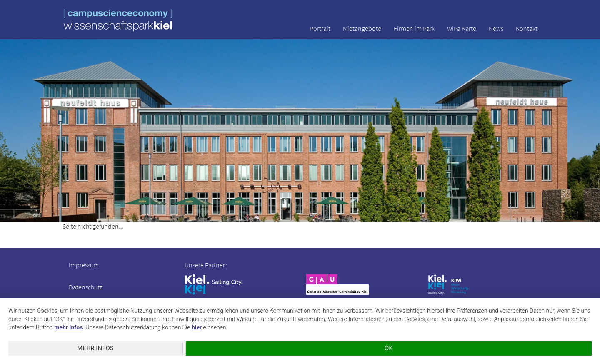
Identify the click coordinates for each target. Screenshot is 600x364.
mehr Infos (68, 327)
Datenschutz (85, 287)
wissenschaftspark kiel (118, 20)
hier (197, 327)
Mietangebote (362, 28)
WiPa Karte (462, 28)
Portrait (320, 28)
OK (389, 348)
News (496, 28)
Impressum (84, 265)
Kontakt (527, 28)
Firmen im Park (414, 28)
